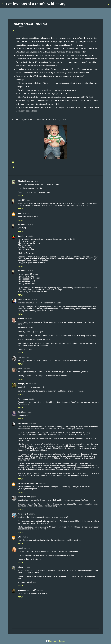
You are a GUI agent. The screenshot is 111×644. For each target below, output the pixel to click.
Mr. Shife (22, 200)
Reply (20, 196)
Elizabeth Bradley (26, 181)
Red (20, 213)
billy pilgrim (23, 384)
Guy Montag (23, 423)
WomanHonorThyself (27, 590)
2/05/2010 (25, 537)
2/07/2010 (27, 548)
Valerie (21, 319)
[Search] (68, 4)
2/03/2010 (37, 181)
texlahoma (23, 236)
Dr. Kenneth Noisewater (28, 483)
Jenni (20, 548)
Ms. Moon (22, 412)
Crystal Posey (24, 300)
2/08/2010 (40, 590)
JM (19, 537)
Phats (20, 567)
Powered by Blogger (55, 641)
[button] (13, 31)
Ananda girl (23, 514)
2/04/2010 (34, 300)
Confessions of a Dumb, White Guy (36, 4)
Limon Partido (24, 497)
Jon (20, 357)
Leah (20, 369)
